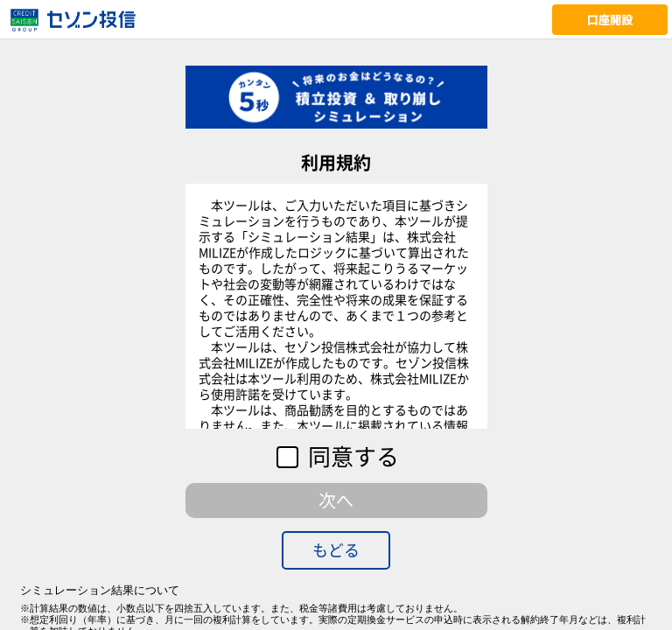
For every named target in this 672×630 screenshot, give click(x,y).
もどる (336, 550)
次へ (336, 500)
